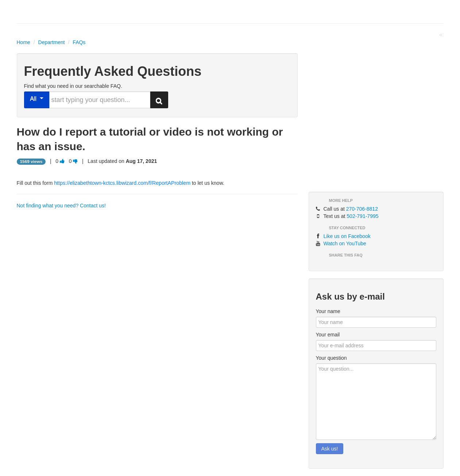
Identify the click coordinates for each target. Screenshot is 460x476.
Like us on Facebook (347, 236)
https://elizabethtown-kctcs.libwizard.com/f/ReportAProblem (122, 183)
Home (24, 42)
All (37, 99)
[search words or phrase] (100, 100)
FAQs (79, 42)
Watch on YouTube (345, 243)
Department (52, 42)
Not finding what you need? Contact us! (61, 206)
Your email (328, 335)
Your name (328, 311)
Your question (331, 358)
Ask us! (330, 449)
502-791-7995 (362, 216)
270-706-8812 (362, 209)
